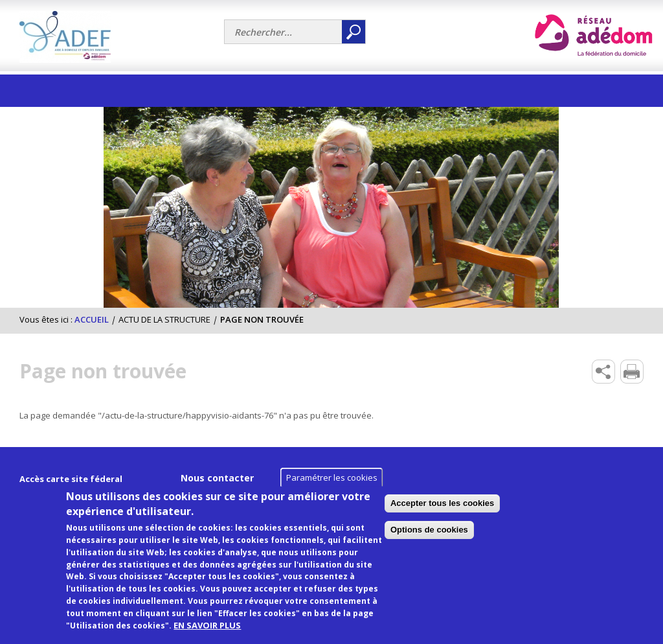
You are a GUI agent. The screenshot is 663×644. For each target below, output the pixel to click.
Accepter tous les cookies (535, 515)
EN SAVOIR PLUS (207, 637)
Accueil (92, 319)
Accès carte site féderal (71, 479)
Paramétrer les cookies (332, 489)
